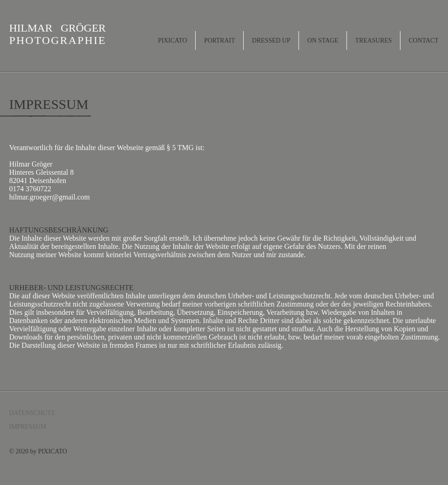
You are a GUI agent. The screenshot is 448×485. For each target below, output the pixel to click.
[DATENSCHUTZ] (42, 413)
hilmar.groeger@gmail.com (49, 197)
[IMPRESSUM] (42, 427)
